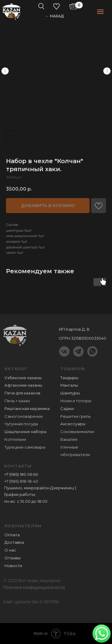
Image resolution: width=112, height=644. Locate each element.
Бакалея (69, 439)
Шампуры (70, 393)
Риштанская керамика (27, 409)
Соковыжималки (77, 432)
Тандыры (69, 378)
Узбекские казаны (23, 378)
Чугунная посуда (21, 424)
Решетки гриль (75, 416)
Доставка (14, 542)
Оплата (12, 535)
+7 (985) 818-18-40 (21, 481)
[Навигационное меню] (100, 12)
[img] (11, 11)
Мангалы (69, 385)
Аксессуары (73, 424)
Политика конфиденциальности (34, 587)
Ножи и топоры (76, 401)
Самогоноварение (24, 416)
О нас (10, 550)
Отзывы (13, 558)
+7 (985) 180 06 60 (21, 474)
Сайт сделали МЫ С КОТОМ (31, 602)
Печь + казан (17, 401)
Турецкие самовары (25, 447)
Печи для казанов (22, 393)
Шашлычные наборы (26, 432)
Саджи (67, 409)
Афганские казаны (23, 385)
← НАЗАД (55, 16)
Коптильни (15, 439)
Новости (13, 566)
